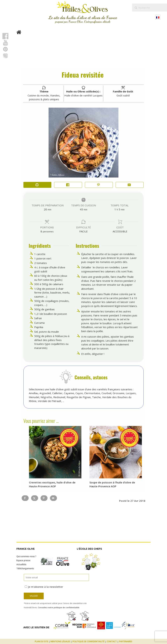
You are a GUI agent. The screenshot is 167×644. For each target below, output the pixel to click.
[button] (99, 185)
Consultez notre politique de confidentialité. (59, 607)
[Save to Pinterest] (44, 498)
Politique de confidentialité (88, 641)
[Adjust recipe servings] (41, 231)
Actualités (21, 564)
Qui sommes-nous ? (26, 556)
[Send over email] (53, 498)
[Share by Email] (130, 185)
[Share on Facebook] (68, 185)
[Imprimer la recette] (37, 185)
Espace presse (23, 560)
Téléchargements (25, 568)
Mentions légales (60, 641)
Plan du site (41, 641)
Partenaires (126, 641)
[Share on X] (35, 498)
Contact (112, 641)
